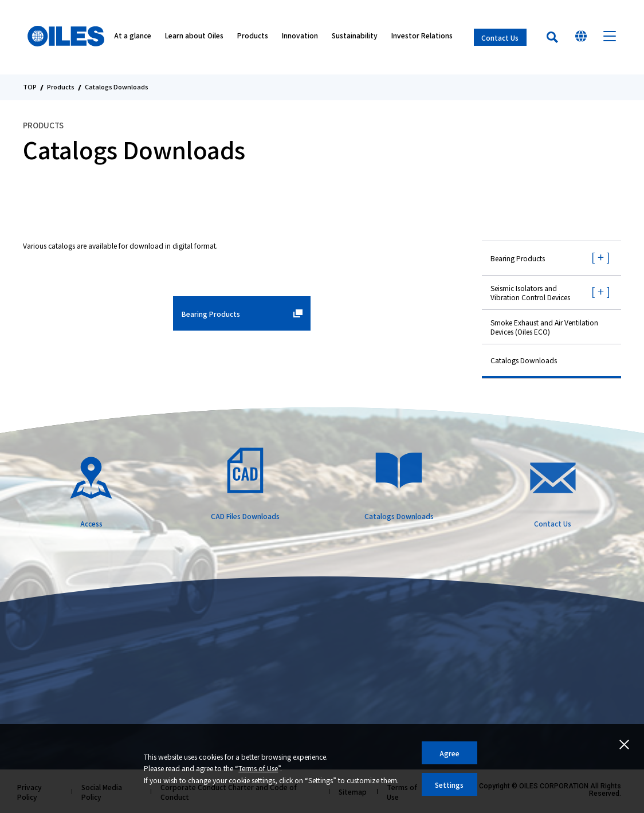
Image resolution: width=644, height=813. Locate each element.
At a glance (133, 38)
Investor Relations (422, 38)
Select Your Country (581, 37)
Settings (449, 785)
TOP (30, 87)
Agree (449, 753)
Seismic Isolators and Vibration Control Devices (530, 292)
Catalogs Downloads (524, 360)
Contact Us (500, 38)
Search (552, 37)
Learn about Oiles (194, 38)
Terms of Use (258, 768)
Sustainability (355, 38)
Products (253, 38)
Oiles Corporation (68, 37)
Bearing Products (518, 258)
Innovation (300, 38)
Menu (610, 37)
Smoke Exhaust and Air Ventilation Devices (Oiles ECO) (544, 327)
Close (624, 744)
